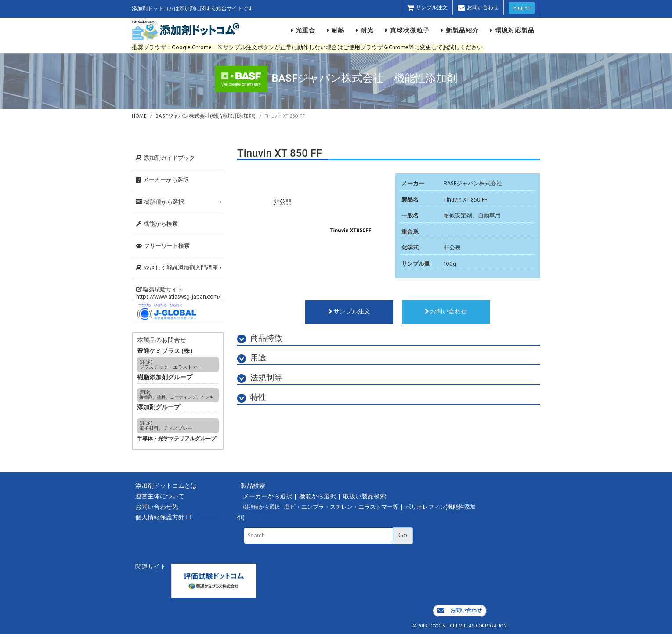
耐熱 (336, 30)
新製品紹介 (460, 30)
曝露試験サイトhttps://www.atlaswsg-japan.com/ (178, 293)
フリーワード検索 (163, 246)
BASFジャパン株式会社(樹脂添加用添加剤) (206, 116)
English (522, 8)
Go (403, 536)
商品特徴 (260, 339)
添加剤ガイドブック (166, 158)
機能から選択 (318, 497)
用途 (252, 358)
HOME (139, 116)
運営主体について (160, 497)
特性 (252, 398)
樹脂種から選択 (160, 202)
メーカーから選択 (163, 180)
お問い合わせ (478, 8)
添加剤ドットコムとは (166, 486)
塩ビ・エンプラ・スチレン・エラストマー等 (342, 508)
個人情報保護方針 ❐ (163, 518)
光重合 (303, 30)
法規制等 (260, 378)
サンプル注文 (427, 8)
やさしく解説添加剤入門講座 (177, 268)
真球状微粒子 (407, 30)
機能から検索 (157, 224)
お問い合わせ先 (157, 507)
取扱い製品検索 (365, 497)
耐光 (365, 30)
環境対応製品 (512, 30)
